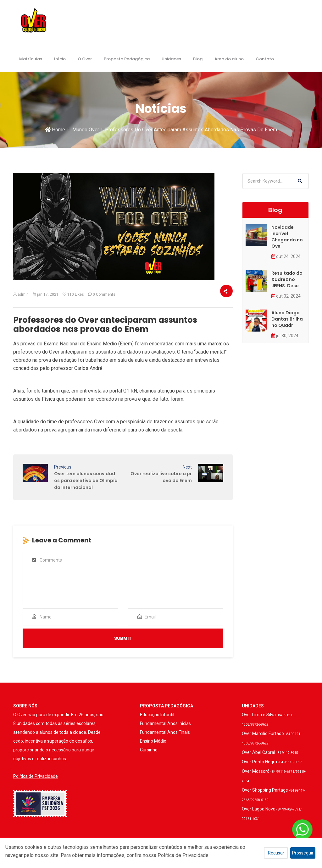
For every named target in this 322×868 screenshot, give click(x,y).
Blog (198, 59)
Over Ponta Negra (272, 762)
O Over (85, 59)
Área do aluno (229, 59)
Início (60, 59)
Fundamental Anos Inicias (165, 723)
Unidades (171, 59)
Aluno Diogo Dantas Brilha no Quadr (287, 319)
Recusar (276, 853)
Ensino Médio (153, 741)
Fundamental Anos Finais (165, 732)
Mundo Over (86, 130)
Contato (265, 59)
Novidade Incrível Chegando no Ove (287, 237)
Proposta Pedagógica (127, 59)
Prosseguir (303, 853)
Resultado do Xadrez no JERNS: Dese (287, 279)
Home (55, 130)
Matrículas (31, 59)
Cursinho (149, 750)
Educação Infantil (157, 715)
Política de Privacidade (36, 776)
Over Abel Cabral (270, 752)
